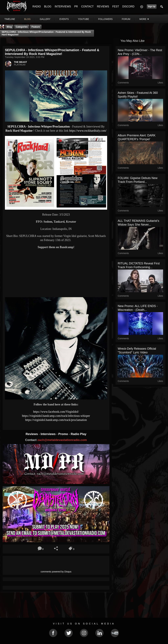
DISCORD (128, 6)
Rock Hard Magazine (19, 131)
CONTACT (87, 6)
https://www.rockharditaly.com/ (88, 131)
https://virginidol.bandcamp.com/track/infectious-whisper (56, 416)
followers (105, 19)
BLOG (48, 6)
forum (126, 19)
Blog (9, 27)
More (144, 19)
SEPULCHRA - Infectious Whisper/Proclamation (39, 127)
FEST (116, 6)
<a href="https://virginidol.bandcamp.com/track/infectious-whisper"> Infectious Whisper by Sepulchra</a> (56, 262)
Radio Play (79, 434)
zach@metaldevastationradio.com (62, 440)
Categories (22, 27)
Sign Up (152, 7)
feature (36, 27)
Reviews (32, 434)
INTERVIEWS (63, 6)
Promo (63, 434)
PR (76, 6)
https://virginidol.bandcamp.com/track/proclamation (56, 420)
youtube (84, 19)
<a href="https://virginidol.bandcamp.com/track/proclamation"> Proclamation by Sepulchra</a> (56, 283)
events (64, 19)
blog (27, 19)
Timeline (10, 19)
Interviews (48, 434)
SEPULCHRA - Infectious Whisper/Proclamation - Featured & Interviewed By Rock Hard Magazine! (46, 33)
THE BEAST (20, 62)
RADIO (37, 6)
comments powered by (56, 572)
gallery (45, 19)
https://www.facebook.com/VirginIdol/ (56, 412)
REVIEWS (103, 6)
